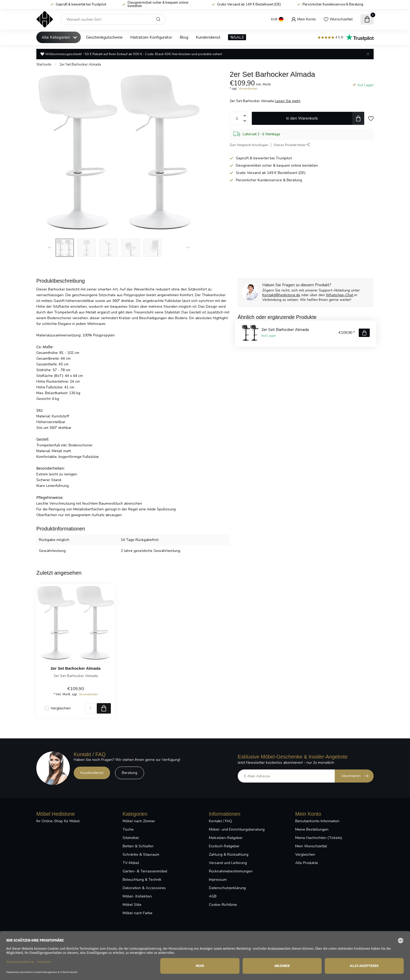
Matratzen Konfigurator (151, 37)
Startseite (44, 65)
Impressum (218, 880)
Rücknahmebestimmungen (231, 871)
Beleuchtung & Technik (142, 880)
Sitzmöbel (131, 838)
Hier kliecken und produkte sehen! (197, 54)
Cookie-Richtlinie (223, 905)
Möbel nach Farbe (138, 913)
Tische (128, 829)
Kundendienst (208, 37)
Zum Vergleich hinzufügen (249, 145)
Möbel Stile (132, 905)
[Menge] (90, 708)
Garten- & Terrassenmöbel (145, 871)
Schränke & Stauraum (141, 854)
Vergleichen (61, 708)
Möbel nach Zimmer (139, 821)
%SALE (237, 37)
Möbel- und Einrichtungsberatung (237, 829)
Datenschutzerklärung (227, 888)
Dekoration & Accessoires (144, 888)
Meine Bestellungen (312, 829)
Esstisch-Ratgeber (224, 846)
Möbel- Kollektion (137, 896)
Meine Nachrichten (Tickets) (319, 838)
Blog (184, 37)
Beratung (130, 773)
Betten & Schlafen (138, 846)
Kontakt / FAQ (220, 821)
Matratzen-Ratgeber (226, 838)
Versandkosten (248, 89)
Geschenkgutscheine (104, 37)
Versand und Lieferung (228, 863)
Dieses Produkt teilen (292, 145)
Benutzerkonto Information (317, 821)
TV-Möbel (131, 863)
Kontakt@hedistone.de (281, 295)
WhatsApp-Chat (340, 295)
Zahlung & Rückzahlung (229, 854)
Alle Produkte (307, 863)
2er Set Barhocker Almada (80, 65)
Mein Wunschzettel (311, 846)
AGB (213, 896)
